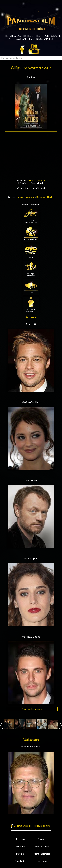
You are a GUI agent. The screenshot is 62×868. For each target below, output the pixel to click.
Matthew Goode (31, 637)
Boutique (31, 77)
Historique (30, 197)
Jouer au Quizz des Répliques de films (32, 826)
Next (60, 725)
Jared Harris (31, 480)
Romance (41, 197)
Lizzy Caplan (31, 558)
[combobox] (31, 58)
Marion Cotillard (31, 402)
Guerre (20, 197)
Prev (2, 725)
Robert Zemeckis (37, 180)
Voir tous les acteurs (32, 709)
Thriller (50, 197)
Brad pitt (31, 324)
